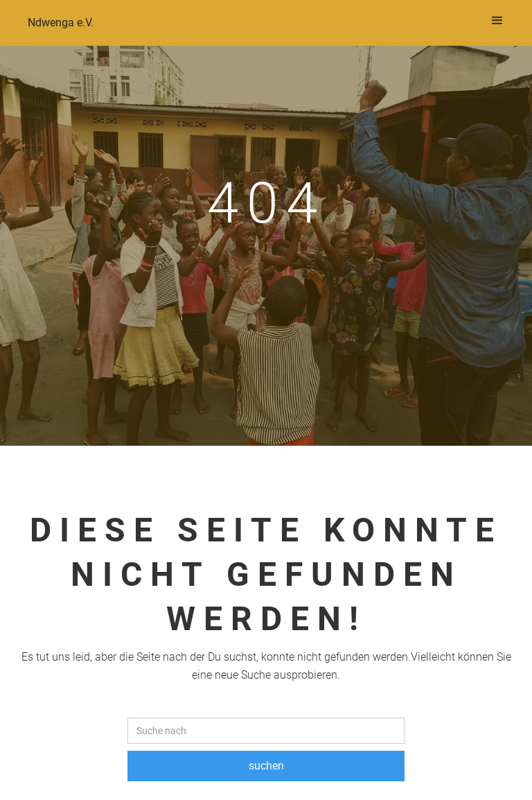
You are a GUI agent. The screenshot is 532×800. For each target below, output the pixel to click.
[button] (497, 21)
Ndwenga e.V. (61, 23)
